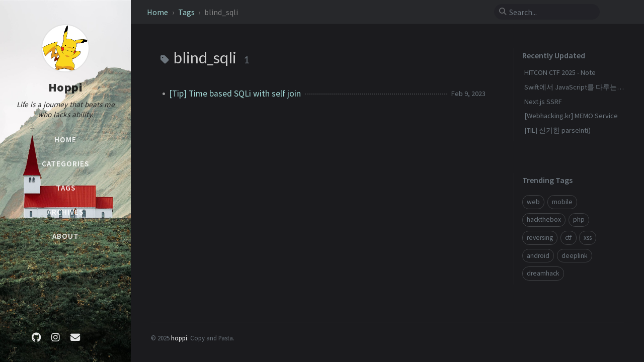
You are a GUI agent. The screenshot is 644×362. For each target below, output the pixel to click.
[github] (36, 338)
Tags (187, 12)
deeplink (575, 256)
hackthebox (544, 219)
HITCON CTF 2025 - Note (560, 72)
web (533, 202)
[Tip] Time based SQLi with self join (235, 94)
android (538, 256)
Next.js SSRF (543, 102)
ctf (569, 238)
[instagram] (56, 338)
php (579, 219)
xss (588, 238)
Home (158, 12)
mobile (562, 202)
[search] (551, 12)
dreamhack (543, 273)
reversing (540, 238)
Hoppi (66, 87)
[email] (75, 338)
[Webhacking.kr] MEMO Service (571, 116)
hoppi (179, 338)
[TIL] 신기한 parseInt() (557, 130)
